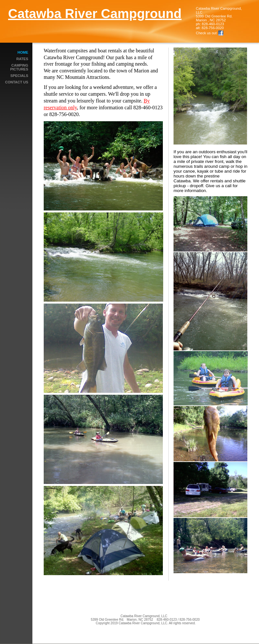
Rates (22, 59)
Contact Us (17, 82)
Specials (19, 76)
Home (23, 52)
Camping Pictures (19, 67)
